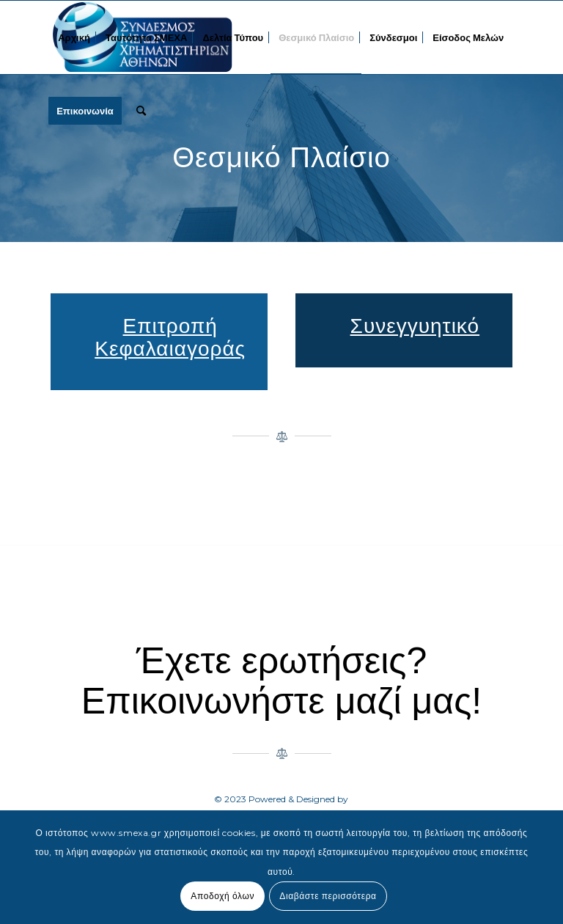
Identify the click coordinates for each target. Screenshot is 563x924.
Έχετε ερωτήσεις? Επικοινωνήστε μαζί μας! (281, 681)
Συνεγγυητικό (415, 326)
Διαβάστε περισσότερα (328, 896)
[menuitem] (74, 37)
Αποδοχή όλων (222, 896)
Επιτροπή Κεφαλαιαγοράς (170, 337)
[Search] (141, 111)
